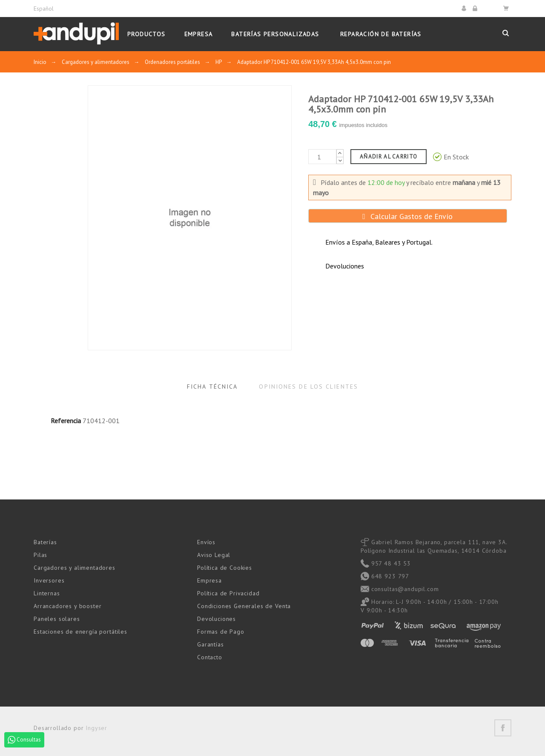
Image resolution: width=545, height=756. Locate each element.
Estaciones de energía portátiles (80, 632)
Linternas (47, 593)
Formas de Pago (221, 632)
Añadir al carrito (389, 157)
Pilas (40, 555)
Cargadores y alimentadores (75, 568)
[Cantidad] (322, 157)
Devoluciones (217, 619)
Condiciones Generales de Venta (244, 606)
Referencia (66, 421)
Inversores (49, 580)
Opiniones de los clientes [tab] (308, 387)
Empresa (209, 580)
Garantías (211, 644)
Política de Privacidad (228, 593)
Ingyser (96, 728)
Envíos (206, 542)
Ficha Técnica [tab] (212, 387)
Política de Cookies (225, 568)
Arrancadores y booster (67, 606)
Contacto (210, 657)
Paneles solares (57, 619)
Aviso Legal (214, 555)
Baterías (45, 542)
